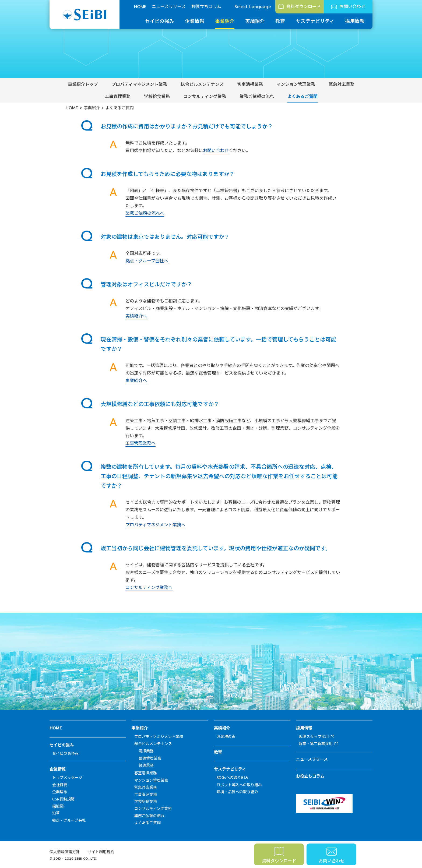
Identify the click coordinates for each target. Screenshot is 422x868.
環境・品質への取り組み (237, 792)
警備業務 (146, 765)
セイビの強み (160, 21)
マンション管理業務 (296, 84)
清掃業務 (146, 751)
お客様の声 (226, 737)
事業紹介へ (136, 381)
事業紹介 (225, 21)
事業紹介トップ (83, 84)
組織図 (58, 806)
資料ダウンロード (304, 7)
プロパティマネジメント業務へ (155, 525)
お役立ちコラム (206, 7)
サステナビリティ (315, 21)
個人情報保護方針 (65, 852)
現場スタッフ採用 (314, 737)
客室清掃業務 (250, 84)
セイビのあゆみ (65, 754)
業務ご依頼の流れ (257, 97)
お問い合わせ (352, 7)
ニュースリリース (169, 7)
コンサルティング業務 (205, 97)
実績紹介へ (136, 316)
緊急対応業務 (342, 84)
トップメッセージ (67, 778)
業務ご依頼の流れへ (145, 213)
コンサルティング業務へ (149, 588)
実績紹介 (255, 21)
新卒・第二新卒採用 (316, 744)
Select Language (253, 7)
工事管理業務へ (140, 443)
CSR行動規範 (63, 799)
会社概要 (60, 785)
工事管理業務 (118, 97)
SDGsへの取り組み (233, 778)
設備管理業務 (150, 758)
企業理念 (60, 792)
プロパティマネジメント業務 (139, 84)
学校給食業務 (157, 97)
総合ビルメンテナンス (202, 84)
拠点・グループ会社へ (147, 261)
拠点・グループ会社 (69, 821)
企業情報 (195, 21)
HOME (140, 7)
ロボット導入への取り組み (239, 785)
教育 (280, 21)
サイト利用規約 (101, 852)
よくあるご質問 (303, 97)
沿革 (56, 813)
